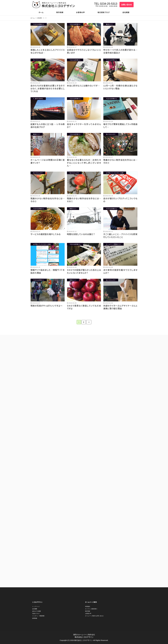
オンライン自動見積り (91, 609)
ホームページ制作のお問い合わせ (94, 616)
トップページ (36, 606)
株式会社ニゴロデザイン (58, 6)
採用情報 (35, 618)
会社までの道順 (36, 611)
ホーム (41, 12)
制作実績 (60, 12)
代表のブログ (36, 613)
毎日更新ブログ (104, 12)
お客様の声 (80, 12)
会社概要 (126, 12)
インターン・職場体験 (38, 616)
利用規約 (88, 606)
